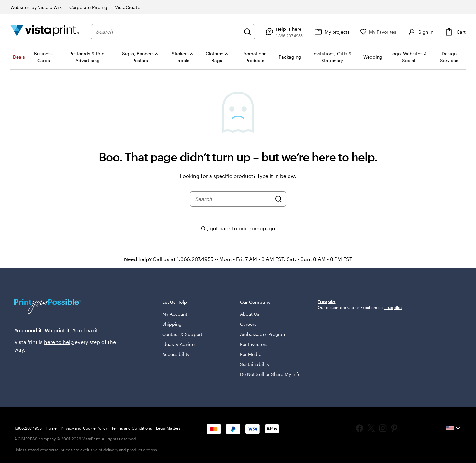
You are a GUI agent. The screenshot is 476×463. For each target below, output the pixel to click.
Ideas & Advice (178, 344)
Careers (248, 324)
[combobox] (167, 32)
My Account (175, 314)
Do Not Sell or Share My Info (270, 374)
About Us (250, 314)
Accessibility (176, 354)
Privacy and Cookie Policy (84, 428)
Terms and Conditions (132, 428)
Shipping (172, 324)
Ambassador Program (263, 334)
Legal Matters (169, 428)
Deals (19, 57)
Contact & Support (182, 334)
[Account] (419, 32)
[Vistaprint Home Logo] (45, 32)
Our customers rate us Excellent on (360, 350)
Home (51, 428)
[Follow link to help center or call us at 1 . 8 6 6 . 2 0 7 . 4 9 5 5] (281, 32)
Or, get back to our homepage (238, 228)
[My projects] (329, 32)
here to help (59, 342)
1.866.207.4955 (28, 428)
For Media (251, 354)
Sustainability (255, 364)
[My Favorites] (376, 32)
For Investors (254, 344)
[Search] (245, 32)
